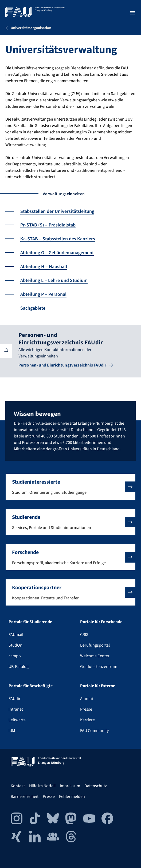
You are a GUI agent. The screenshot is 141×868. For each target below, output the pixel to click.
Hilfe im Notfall (42, 786)
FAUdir (15, 699)
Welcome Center (95, 656)
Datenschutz (96, 786)
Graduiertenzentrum (99, 667)
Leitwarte (17, 720)
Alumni (87, 699)
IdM (12, 731)
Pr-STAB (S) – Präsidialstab (48, 225)
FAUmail (16, 635)
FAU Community (94, 731)
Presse (86, 709)
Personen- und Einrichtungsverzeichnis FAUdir (62, 363)
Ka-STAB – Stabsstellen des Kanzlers (58, 239)
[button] (70, 487)
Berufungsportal (95, 645)
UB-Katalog (19, 667)
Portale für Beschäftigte (31, 686)
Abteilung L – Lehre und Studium (54, 279)
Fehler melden (72, 797)
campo (15, 656)
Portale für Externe (98, 686)
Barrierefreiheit (25, 797)
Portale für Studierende (30, 622)
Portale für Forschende (101, 622)
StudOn (15, 645)
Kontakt (18, 786)
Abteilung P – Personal (44, 293)
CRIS (84, 635)
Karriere (87, 720)
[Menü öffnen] (132, 13)
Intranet (16, 709)
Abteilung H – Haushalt (44, 266)
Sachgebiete (33, 307)
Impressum (70, 786)
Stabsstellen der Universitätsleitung (58, 211)
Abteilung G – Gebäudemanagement (57, 252)
